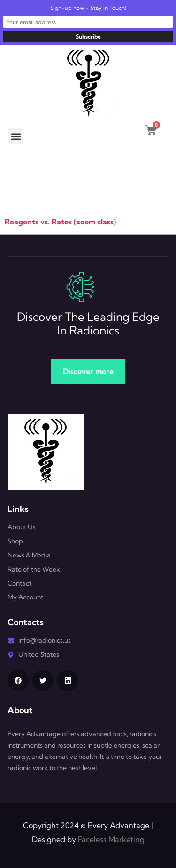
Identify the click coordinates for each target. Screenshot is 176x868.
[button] (16, 136)
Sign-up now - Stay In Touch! (88, 8)
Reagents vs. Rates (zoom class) (60, 222)
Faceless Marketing (111, 839)
